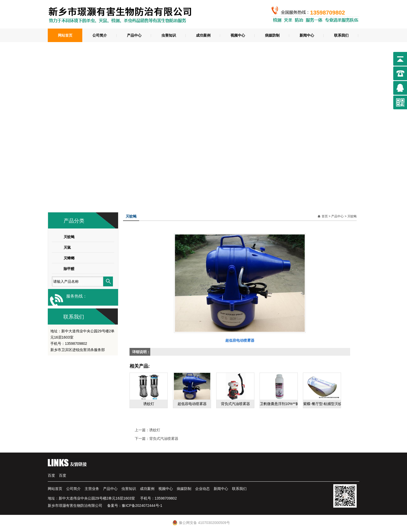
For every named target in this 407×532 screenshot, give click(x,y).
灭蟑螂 (69, 258)
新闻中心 (307, 35)
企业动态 (202, 489)
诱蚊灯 (155, 430)
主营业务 (92, 489)
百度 (51, 475)
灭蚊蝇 (69, 237)
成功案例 (203, 35)
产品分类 (74, 221)
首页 (325, 216)
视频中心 (238, 35)
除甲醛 (69, 269)
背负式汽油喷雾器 (164, 439)
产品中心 (134, 35)
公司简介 (100, 35)
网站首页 (65, 35)
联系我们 (341, 35)
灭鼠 (67, 247)
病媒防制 (272, 35)
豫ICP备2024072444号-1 (142, 506)
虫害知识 (169, 35)
